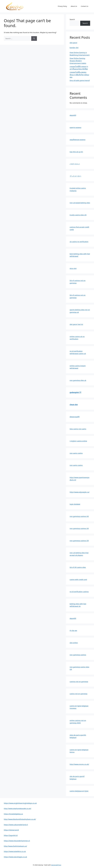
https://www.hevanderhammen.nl (17, 841)
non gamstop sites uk (78, 380)
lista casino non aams (78, 429)
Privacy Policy (62, 6)
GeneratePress (56, 865)
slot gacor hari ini (76, 324)
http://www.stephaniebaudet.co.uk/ (17, 808)
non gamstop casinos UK (79, 516)
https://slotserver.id (11, 830)
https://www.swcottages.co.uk (15, 857)
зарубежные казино (78, 140)
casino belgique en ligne (79, 791)
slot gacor (74, 43)
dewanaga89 (75, 417)
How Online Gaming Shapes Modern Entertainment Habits (78, 61)
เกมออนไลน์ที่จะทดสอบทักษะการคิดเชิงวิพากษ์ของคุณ (79, 75)
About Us (74, 6)
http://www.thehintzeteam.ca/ (15, 846)
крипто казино (75, 127)
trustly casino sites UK (78, 215)
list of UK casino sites (78, 567)
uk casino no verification (79, 242)
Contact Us (85, 6)
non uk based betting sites (80, 203)
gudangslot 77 (75, 392)
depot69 (73, 115)
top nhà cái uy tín (76, 152)
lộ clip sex (73, 630)
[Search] (34, 39)
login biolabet (75, 504)
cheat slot (74, 405)
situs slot (73, 268)
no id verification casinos (79, 592)
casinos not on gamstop (79, 682)
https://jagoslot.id (11, 835)
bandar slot (74, 48)
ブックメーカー (75, 176)
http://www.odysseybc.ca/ (80, 492)
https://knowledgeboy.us (13, 814)
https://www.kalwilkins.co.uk (15, 851)
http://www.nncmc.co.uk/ (79, 764)
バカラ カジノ (75, 164)
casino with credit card (78, 579)
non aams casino (76, 453)
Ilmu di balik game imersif (80, 80)
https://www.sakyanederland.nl (16, 825)
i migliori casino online (78, 441)
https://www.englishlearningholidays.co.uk (20, 803)
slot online (74, 643)
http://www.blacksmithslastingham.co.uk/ (20, 819)
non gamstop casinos (78, 655)
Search (72, 19)
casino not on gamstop (79, 694)
